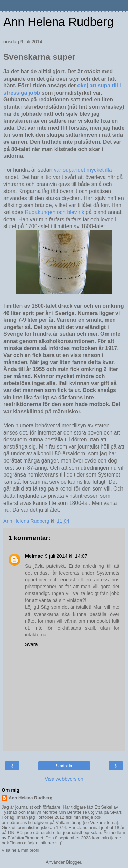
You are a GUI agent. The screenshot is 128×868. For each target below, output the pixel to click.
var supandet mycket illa (84, 170)
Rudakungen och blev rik (54, 212)
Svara (31, 644)
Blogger (73, 862)
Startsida (64, 766)
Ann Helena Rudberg (59, 22)
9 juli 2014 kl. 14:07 (66, 556)
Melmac (34, 556)
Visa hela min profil (20, 850)
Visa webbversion (64, 779)
